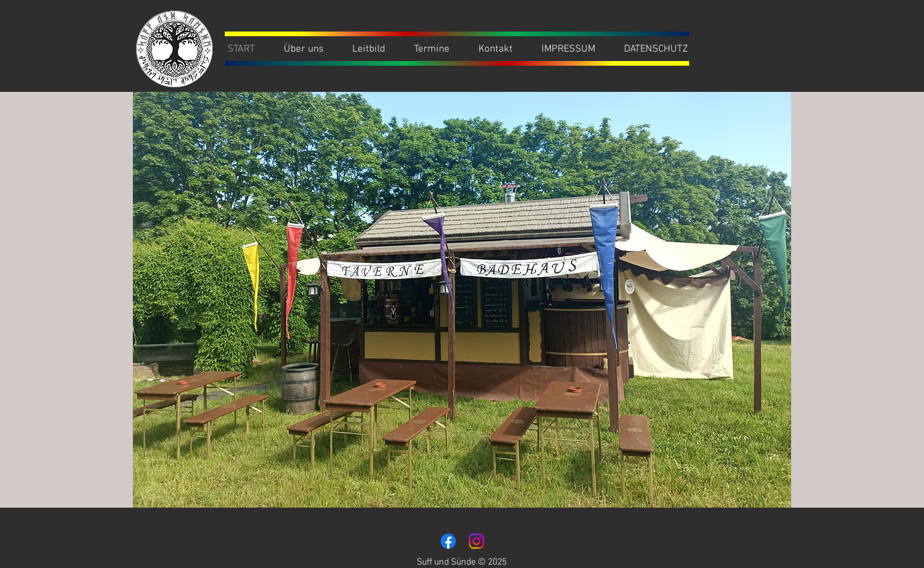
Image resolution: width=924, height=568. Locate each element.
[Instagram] (476, 541)
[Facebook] (448, 541)
